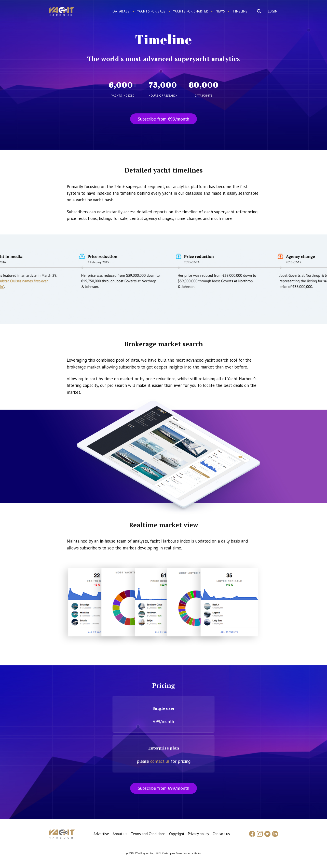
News (220, 11)
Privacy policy (199, 834)
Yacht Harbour (62, 12)
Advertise (101, 834)
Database (121, 11)
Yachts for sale (151, 11)
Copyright (177, 834)
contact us (160, 761)
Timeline (240, 11)
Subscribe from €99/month (163, 119)
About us (120, 834)
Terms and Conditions (148, 834)
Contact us (221, 834)
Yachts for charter (191, 11)
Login (273, 11)
